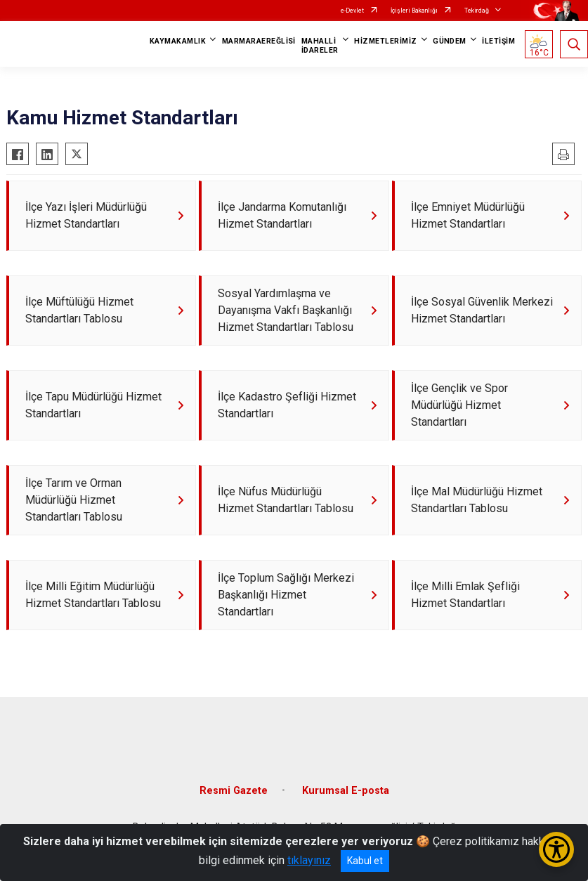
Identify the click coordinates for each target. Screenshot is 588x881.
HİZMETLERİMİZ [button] (385, 41)
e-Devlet (352, 11)
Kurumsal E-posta (346, 791)
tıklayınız (309, 860)
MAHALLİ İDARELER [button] (320, 46)
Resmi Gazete (234, 791)
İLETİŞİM (498, 41)
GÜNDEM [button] (450, 41)
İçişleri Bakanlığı (414, 11)
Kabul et (365, 861)
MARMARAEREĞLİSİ (259, 41)
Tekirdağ (477, 11)
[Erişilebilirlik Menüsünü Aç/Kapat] (556, 849)
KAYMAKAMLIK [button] (178, 41)
